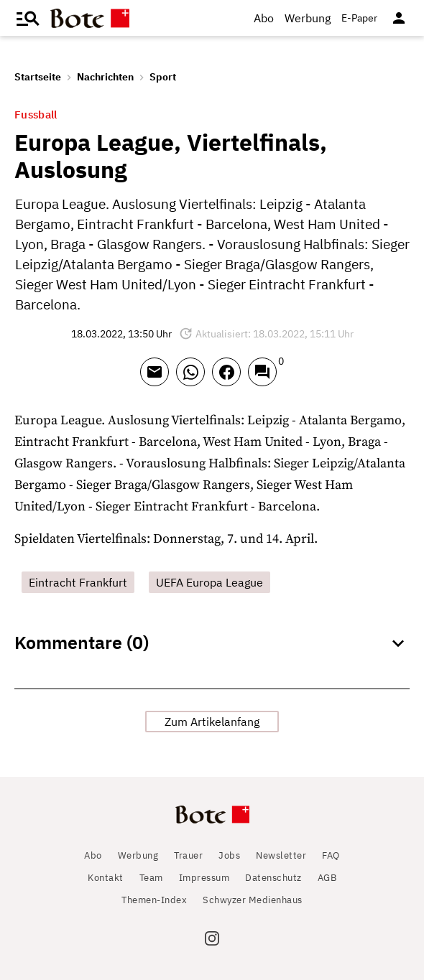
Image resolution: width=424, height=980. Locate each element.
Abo (264, 18)
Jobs (229, 855)
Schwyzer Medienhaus (253, 900)
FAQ (331, 855)
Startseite (38, 77)
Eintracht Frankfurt (78, 582)
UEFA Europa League (209, 582)
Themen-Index (154, 900)
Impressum (204, 878)
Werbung (308, 18)
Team (151, 878)
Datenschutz (273, 878)
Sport (163, 77)
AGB (327, 878)
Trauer (188, 855)
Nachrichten (105, 77)
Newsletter (281, 855)
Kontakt (106, 878)
